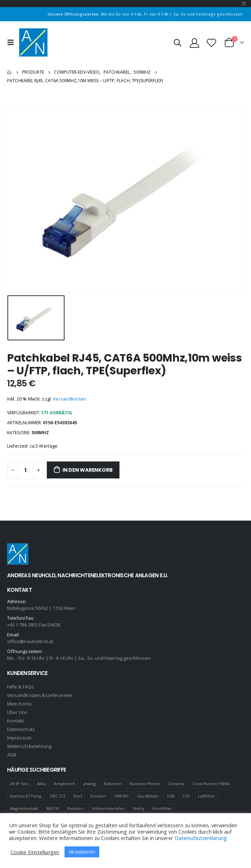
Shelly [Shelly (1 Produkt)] (138, 808)
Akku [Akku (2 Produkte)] (41, 784)
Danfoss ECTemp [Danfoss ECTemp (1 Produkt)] (26, 796)
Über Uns (17, 712)
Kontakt (15, 721)
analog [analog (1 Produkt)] (90, 784)
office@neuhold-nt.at (30, 641)
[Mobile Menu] (12, 42)
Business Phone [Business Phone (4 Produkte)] (145, 784)
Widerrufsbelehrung (29, 746)
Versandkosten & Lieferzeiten (40, 695)
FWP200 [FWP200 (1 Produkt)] (121, 796)
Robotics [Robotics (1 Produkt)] (76, 808)
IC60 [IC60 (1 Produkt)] (171, 796)
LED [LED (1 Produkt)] (186, 796)
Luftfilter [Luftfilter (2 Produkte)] (206, 796)
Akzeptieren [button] (82, 852)
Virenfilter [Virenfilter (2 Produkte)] (162, 808)
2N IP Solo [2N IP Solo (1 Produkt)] (19, 784)
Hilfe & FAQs (20, 687)
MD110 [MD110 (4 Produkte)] (53, 808)
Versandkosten (69, 399)
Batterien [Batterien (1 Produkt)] (113, 784)
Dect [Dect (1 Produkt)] (78, 796)
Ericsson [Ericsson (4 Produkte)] (98, 796)
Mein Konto (19, 704)
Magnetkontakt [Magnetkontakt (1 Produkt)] (24, 808)
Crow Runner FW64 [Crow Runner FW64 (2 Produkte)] (211, 784)
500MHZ (40, 433)
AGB (12, 755)
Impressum (19, 738)
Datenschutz (21, 729)
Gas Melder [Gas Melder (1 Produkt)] (148, 796)
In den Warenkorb (88, 470)
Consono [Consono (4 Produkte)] (176, 784)
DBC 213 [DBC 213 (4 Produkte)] (58, 796)
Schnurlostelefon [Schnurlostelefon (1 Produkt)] (108, 808)
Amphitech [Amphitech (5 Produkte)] (65, 784)
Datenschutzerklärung (201, 838)
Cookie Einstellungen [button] (35, 852)
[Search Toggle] (177, 42)
